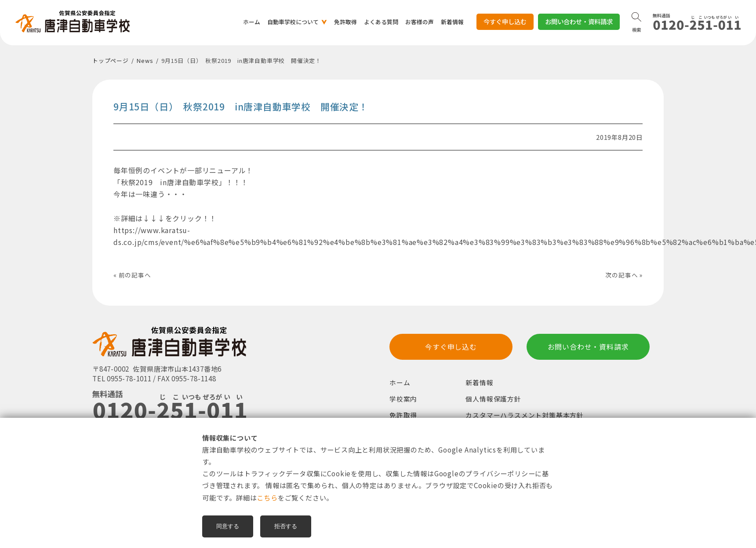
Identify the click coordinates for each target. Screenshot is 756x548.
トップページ (111, 60)
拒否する (286, 526)
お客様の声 (420, 22)
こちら (267, 497)
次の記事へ (622, 275)
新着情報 (452, 22)
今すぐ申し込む (505, 23)
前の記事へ (135, 275)
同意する (228, 526)
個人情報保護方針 (493, 400)
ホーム (252, 22)
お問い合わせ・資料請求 (579, 21)
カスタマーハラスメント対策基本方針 (525, 416)
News (145, 60)
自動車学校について (293, 22)
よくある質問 (381, 22)
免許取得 (345, 22)
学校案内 (403, 400)
